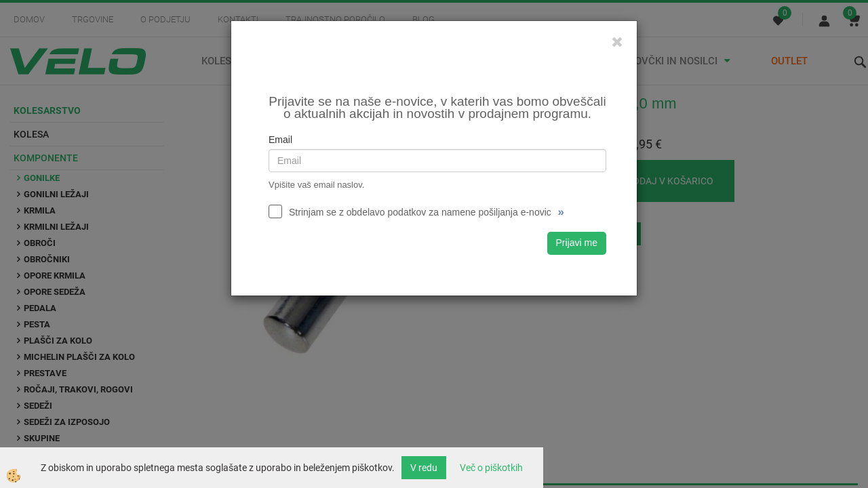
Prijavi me (577, 243)
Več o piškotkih (491, 468)
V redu (424, 468)
